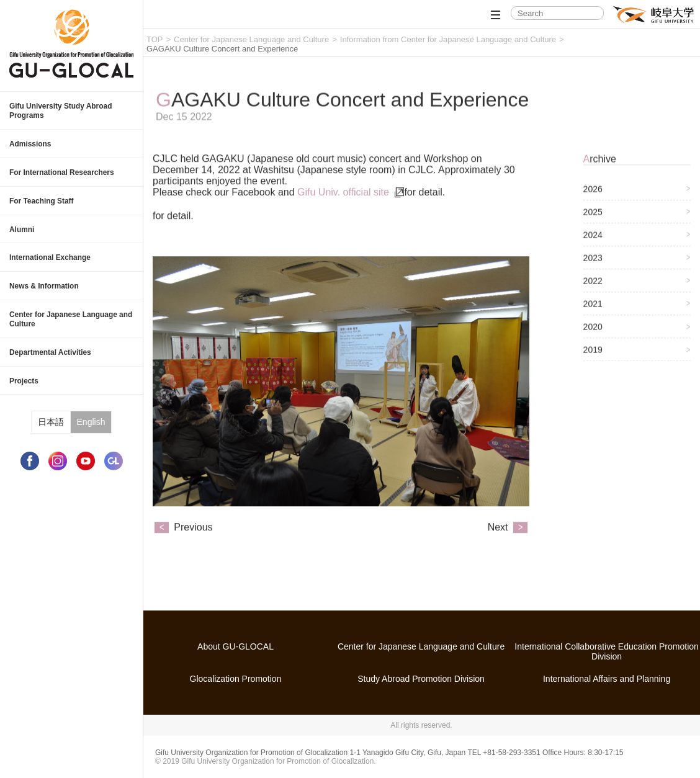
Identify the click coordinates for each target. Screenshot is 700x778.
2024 (593, 242)
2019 (593, 357)
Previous (193, 541)
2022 (593, 288)
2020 (593, 334)
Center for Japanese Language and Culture (251, 39)
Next (498, 541)
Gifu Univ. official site (344, 206)
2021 (593, 311)
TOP (155, 39)
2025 (593, 219)
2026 (593, 196)
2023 (593, 265)
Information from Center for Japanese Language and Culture (448, 39)
